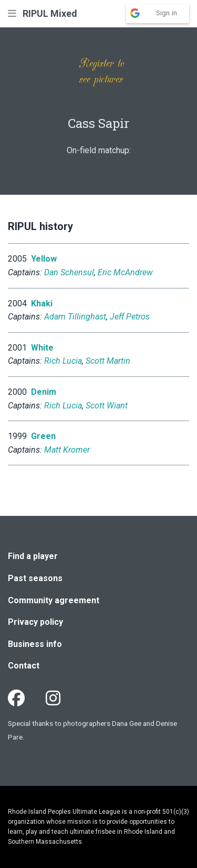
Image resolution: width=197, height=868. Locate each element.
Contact (24, 666)
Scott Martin (108, 361)
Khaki (42, 303)
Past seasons (35, 578)
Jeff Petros (130, 317)
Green (43, 436)
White (42, 348)
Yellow (44, 259)
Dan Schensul (69, 272)
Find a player (33, 556)
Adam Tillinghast (75, 317)
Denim (44, 392)
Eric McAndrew (125, 272)
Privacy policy (35, 622)
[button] (12, 13)
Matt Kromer (67, 450)
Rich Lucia (63, 361)
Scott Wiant (107, 406)
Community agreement (54, 600)
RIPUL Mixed (50, 13)
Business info (35, 644)
